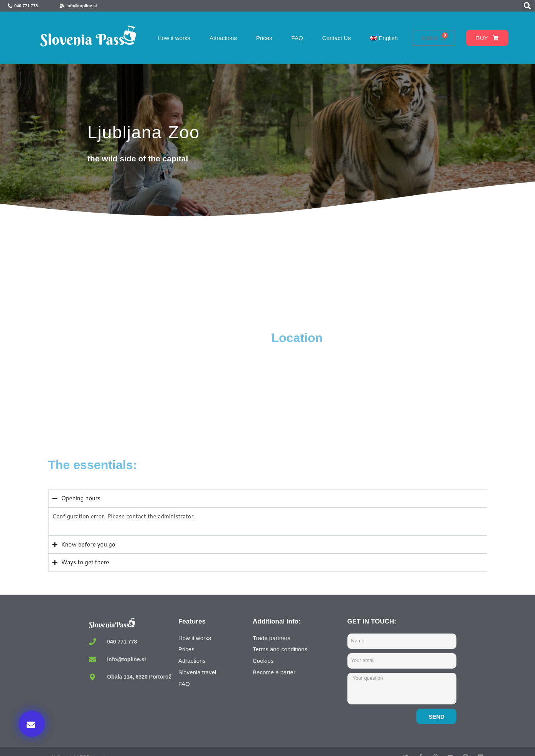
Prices (264, 38)
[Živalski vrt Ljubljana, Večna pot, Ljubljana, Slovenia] (158, 388)
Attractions (223, 38)
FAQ (297, 38)
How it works (174, 38)
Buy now (399, 677)
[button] (527, 6)
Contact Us (337, 38)
